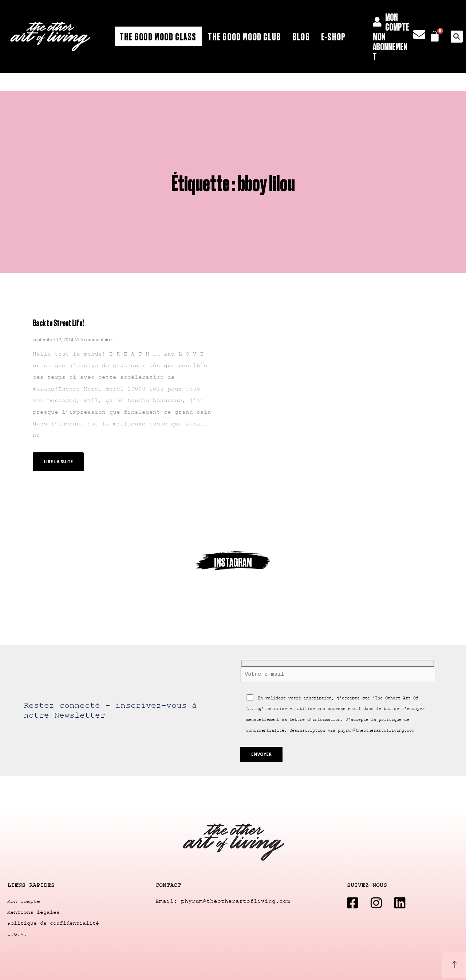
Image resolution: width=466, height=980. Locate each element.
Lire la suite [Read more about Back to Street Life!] (58, 462)
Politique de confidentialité (53, 923)
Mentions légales (33, 912)
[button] (457, 37)
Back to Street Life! (58, 323)
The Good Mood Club (244, 36)
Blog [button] (301, 36)
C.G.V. (17, 934)
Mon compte (24, 902)
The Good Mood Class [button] (158, 36)
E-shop (333, 36)
